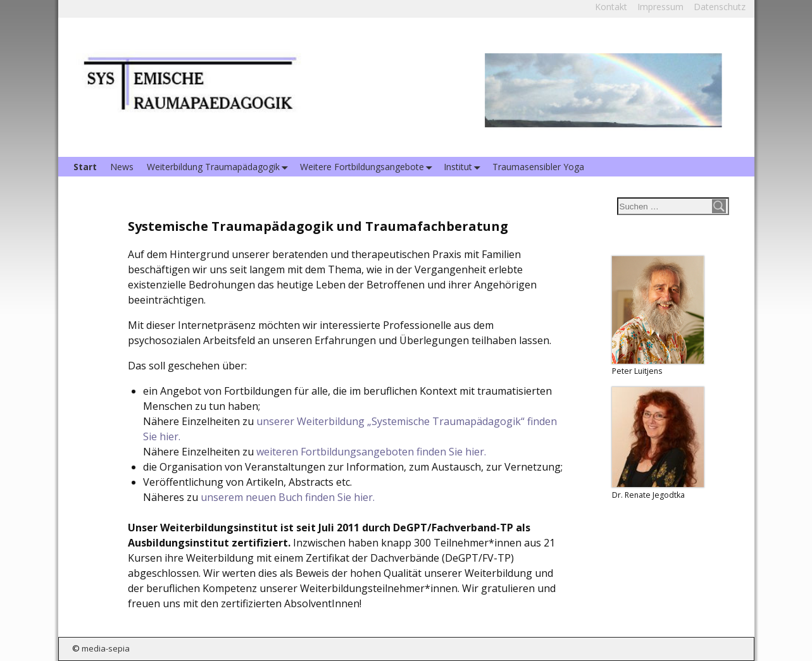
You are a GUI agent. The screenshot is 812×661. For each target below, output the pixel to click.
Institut (465, 167)
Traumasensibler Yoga (538, 167)
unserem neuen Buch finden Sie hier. (288, 497)
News (122, 167)
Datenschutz (720, 7)
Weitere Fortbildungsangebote (369, 167)
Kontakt (611, 7)
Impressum (660, 7)
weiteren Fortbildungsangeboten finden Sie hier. (371, 452)
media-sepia (106, 648)
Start (85, 167)
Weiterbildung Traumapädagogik (220, 167)
